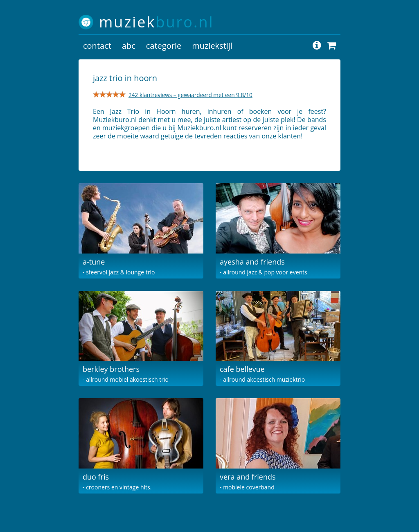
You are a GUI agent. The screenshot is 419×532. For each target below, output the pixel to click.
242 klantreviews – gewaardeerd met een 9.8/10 (190, 95)
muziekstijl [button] (212, 46)
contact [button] (97, 46)
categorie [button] (164, 46)
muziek (157, 22)
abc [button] (129, 46)
